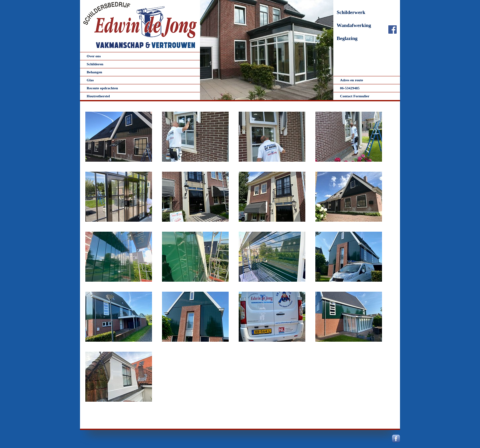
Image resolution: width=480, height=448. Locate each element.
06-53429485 (350, 88)
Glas (90, 80)
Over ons (94, 56)
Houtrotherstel (98, 96)
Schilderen (95, 64)
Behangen (94, 72)
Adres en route (351, 80)
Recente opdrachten (102, 88)
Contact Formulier (355, 96)
